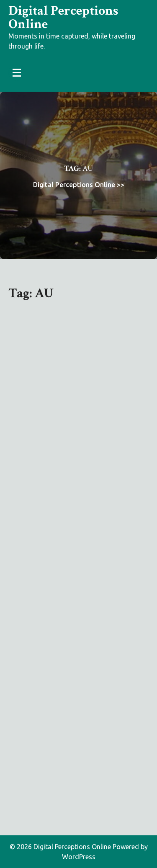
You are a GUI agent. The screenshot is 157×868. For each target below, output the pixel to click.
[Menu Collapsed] (17, 72)
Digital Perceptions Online (63, 17)
